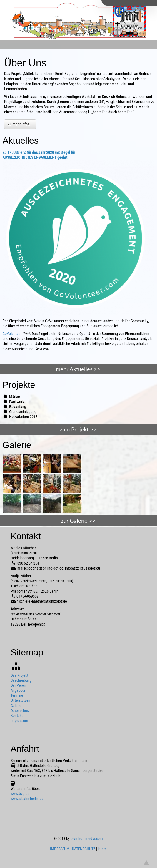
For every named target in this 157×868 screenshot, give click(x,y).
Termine (17, 695)
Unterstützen (20, 700)
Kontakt (17, 716)
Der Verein (19, 685)
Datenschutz (20, 711)
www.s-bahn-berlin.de (27, 799)
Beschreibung (21, 680)
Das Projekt (19, 675)
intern (102, 849)
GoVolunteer (12, 334)
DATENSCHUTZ (84, 849)
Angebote (18, 690)
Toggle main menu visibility (7, 43)
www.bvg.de (20, 794)
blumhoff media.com (87, 839)
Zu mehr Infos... (20, 124)
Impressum (19, 721)
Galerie (16, 706)
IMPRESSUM (60, 849)
